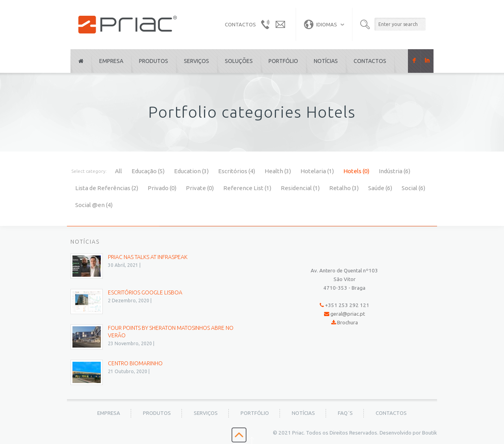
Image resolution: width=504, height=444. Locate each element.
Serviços (196, 61)
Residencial (300, 188)
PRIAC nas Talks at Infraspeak (148, 257)
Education (191, 171)
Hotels (356, 171)
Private (200, 188)
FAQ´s (345, 413)
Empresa (111, 61)
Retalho (344, 188)
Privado (162, 188)
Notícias (326, 61)
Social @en (94, 205)
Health (278, 171)
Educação (148, 171)
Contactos (370, 61)
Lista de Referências (107, 188)
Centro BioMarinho (135, 363)
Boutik (430, 433)
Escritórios (237, 171)
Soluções (239, 61)
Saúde (380, 188)
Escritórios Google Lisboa (145, 292)
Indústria (395, 171)
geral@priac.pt (348, 314)
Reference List (247, 188)
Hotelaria (317, 171)
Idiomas (321, 24)
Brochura (347, 323)
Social (413, 188)
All (119, 171)
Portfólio (283, 61)
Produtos (154, 61)
